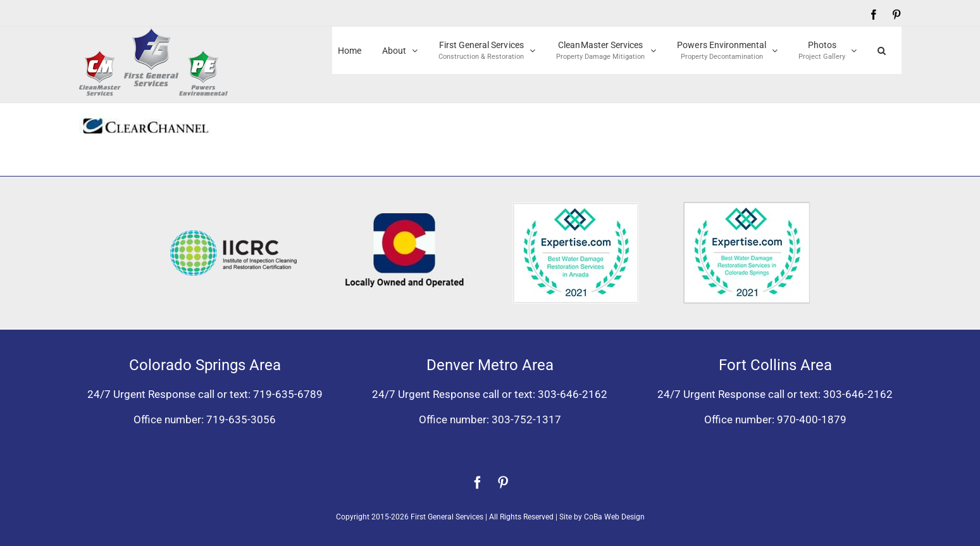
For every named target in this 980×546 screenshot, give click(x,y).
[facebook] (478, 483)
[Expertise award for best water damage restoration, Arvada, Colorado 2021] (576, 208)
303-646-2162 (573, 394)
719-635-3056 (241, 419)
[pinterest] (503, 483)
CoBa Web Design (614, 517)
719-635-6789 (288, 394)
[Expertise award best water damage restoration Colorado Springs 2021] (747, 207)
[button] (882, 50)
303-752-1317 (526, 419)
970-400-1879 (812, 419)
